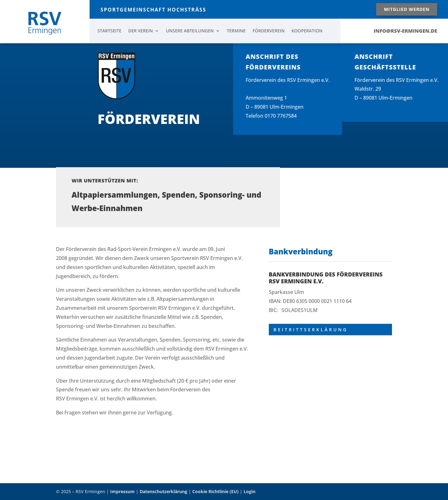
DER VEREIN (140, 31)
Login (250, 491)
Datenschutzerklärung (163, 491)
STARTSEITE (109, 31)
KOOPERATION (307, 31)
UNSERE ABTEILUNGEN (190, 31)
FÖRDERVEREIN (269, 31)
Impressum (122, 491)
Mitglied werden (407, 9)
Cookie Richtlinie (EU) (215, 491)
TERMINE (236, 31)
